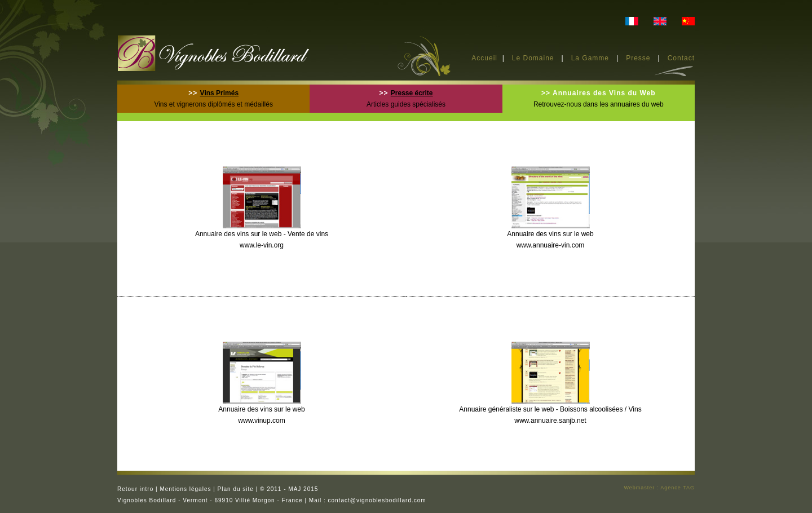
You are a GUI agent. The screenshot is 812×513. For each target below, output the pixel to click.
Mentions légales (185, 489)
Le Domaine (533, 58)
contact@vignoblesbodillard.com (377, 500)
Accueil (484, 58)
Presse (639, 58)
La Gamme (590, 58)
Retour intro (135, 489)
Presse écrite (412, 93)
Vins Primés (219, 93)
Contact (681, 58)
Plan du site (236, 489)
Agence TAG (678, 488)
